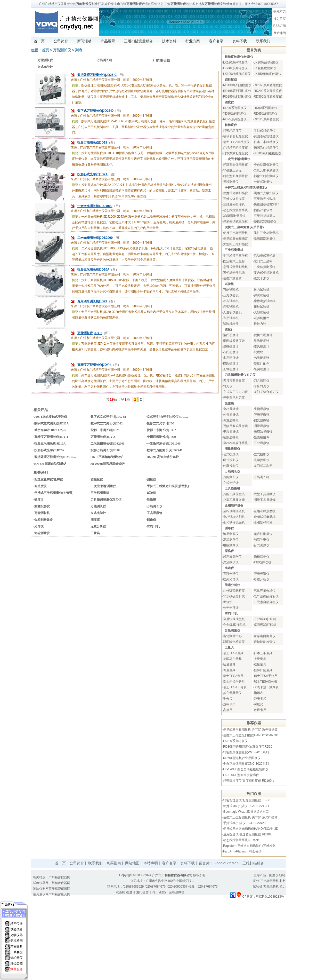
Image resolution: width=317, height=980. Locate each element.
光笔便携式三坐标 (235, 222)
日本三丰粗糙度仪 (266, 142)
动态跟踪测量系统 (235, 210)
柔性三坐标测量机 (266, 233)
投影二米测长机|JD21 (105, 430)
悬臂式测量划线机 (235, 267)
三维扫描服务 (253, 863)
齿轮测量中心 (232, 636)
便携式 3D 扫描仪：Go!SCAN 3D (246, 806)
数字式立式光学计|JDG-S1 (108, 417)
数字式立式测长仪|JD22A (52, 423)
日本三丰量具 (263, 653)
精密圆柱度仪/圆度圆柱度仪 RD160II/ (249, 781)
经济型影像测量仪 (235, 165)
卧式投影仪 (231, 460)
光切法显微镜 (263, 432)
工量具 (95, 533)
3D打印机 (153, 526)
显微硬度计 (231, 346)
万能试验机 (231, 290)
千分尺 (228, 699)
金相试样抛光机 (234, 523)
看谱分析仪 (262, 579)
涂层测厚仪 (231, 534)
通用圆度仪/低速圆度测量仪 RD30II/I (248, 834)
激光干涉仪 (262, 278)
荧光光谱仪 (262, 574)
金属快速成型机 (234, 619)
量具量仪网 (41, 894)
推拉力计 (260, 324)
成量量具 (260, 665)
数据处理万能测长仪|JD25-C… (55, 457)
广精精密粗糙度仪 (235, 148)
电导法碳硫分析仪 (266, 596)
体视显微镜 (231, 415)
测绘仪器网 (41, 889)
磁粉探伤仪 (262, 557)
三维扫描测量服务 (139, 41)
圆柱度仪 (97, 479)
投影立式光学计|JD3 (161, 423)
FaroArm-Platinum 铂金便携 (242, 851)
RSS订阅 (280, 26)
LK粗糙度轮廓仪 (265, 68)
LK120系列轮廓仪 (235, 62)
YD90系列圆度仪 (235, 114)
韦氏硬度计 (262, 358)
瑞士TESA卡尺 (233, 676)
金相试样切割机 (234, 517)
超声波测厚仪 (263, 534)
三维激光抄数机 (265, 199)
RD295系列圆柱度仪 (237, 97)
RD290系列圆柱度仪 (268, 91)
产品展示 (108, 41)
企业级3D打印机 (234, 625)
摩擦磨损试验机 (265, 301)
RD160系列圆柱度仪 (268, 85)
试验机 (151, 493)
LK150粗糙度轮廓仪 (268, 74)
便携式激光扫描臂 (235, 239)
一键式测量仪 (263, 182)
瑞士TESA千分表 (235, 687)
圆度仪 (151, 479)
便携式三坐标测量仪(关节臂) (54, 493)
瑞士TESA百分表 (266, 682)
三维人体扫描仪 (234, 199)
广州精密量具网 (59, 894)
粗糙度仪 (40, 486)
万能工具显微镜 (234, 494)
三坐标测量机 (100, 493)
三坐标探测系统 (265, 267)
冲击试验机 (231, 301)
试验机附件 (262, 318)
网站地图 (280, 33)
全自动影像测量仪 (266, 165)
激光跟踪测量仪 (265, 239)
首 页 (39, 41)
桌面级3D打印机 (265, 625)
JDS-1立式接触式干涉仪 (51, 417)
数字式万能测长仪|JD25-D (96, 111)
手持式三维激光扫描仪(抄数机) (246, 187)
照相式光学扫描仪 (266, 193)
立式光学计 (45, 67)
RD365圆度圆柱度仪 (268, 97)
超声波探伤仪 (232, 557)
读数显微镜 (231, 437)
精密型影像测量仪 (235, 176)
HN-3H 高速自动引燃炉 (50, 464)
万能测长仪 (62, 50)
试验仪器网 (41, 883)
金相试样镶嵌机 (234, 511)
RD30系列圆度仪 (235, 108)
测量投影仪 (42, 506)
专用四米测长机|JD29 (92, 301)
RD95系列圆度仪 (235, 119)
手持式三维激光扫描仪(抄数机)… (169, 486)
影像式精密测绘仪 (266, 176)
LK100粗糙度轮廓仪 (237, 74)
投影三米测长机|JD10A (94, 270)
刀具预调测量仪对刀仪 (106, 500)
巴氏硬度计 (231, 363)
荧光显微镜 (262, 415)
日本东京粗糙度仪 (235, 153)
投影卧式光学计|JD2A (93, 174)
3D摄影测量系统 (234, 216)
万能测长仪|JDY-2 (90, 333)
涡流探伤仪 (231, 562)
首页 (45, 50)
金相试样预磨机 (265, 511)
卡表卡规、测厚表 (266, 687)
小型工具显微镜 (234, 500)
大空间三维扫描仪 (235, 244)
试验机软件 (231, 324)
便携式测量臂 (232, 278)
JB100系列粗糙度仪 (267, 153)
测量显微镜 (262, 426)
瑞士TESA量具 (233, 653)
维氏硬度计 (262, 346)
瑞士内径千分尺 (234, 682)
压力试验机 (231, 295)
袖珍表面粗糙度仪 (235, 136)
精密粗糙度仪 (232, 131)
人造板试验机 (232, 312)
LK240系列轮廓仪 (235, 68)
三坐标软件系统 (234, 273)
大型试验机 (262, 312)
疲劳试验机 (231, 307)
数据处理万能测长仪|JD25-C (97, 75)
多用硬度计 (231, 358)
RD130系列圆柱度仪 (237, 85)
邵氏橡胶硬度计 (234, 341)
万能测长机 (104, 60)
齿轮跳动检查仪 (265, 642)
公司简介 (61, 41)
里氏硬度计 (262, 341)
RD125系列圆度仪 (266, 119)
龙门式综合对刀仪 (266, 392)
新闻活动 (84, 41)
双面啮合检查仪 (234, 642)
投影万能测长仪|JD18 (92, 143)
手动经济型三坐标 (235, 256)
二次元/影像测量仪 (103, 486)
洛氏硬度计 (231, 335)
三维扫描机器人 (265, 216)
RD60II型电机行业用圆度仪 (242, 758)
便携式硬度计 (263, 335)
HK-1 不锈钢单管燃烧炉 (107, 457)
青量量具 (229, 670)
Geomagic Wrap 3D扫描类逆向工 (246, 812)
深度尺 (258, 704)
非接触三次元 (232, 170)
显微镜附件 (262, 437)
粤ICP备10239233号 (270, 897)
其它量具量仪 (232, 693)
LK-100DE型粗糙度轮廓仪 (241, 775)
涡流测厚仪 (231, 540)
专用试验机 (231, 318)
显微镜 (151, 500)
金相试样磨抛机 (265, 517)
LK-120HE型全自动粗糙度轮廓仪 (246, 769)
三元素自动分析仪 (266, 602)
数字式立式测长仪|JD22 (107, 423)
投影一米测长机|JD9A (162, 430)
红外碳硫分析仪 (234, 591)
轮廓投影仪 (231, 466)
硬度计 (39, 500)
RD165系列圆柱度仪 (237, 91)
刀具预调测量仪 (234, 381)
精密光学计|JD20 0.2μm (50, 430)
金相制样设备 (44, 520)
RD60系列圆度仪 (266, 108)
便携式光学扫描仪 (235, 193)
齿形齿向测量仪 (265, 636)
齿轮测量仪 (42, 533)
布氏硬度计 (231, 352)
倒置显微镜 (231, 420)
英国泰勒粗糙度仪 (266, 136)
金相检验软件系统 (235, 443)
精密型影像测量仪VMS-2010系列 (246, 752)
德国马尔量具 (232, 659)
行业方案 (193, 41)
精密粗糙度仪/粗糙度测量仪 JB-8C (247, 800)
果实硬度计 (262, 369)
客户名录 (216, 41)
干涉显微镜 (231, 432)
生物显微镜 (262, 409)
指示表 (258, 693)
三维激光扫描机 (234, 204)
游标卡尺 (229, 704)
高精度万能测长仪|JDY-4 (95, 365)
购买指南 (114, 863)
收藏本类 (280, 11)
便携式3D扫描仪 (265, 222)
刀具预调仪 (262, 381)
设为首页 (280, 19)
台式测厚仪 (262, 545)
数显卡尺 (260, 710)
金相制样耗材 (263, 523)
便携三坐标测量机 (235, 233)
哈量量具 (229, 665)
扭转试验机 (262, 307)
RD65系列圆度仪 (266, 114)
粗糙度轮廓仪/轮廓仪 (49, 479)
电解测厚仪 (231, 545)
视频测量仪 (231, 182)
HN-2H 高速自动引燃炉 (163, 457)
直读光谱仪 (231, 574)
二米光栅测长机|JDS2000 (95, 238)
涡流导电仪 (262, 540)
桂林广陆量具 (263, 670)
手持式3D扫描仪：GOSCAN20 (244, 823)
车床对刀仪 (262, 386)
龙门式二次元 (263, 466)
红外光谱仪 (231, 579)
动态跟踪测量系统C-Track (241, 840)
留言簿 (204, 863)
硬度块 (258, 352)
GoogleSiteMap (226, 863)
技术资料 (169, 41)
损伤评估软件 (263, 210)
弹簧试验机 (262, 295)
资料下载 (240, 41)
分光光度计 (231, 608)
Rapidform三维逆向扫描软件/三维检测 (249, 846)
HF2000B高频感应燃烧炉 (108, 464)
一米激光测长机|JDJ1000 (95, 206)
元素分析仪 (98, 526)
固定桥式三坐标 (234, 261)
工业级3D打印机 (265, 619)
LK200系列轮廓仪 (266, 62)
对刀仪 (228, 386)
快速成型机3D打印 (267, 204)
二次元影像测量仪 (266, 170)
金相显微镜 (231, 409)
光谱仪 (39, 526)
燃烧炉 (228, 602)
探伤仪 (151, 520)
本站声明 (151, 863)
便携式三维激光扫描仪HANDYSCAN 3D (251, 735)
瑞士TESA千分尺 (266, 676)
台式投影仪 (231, 454)
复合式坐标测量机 (266, 273)
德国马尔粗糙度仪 (266, 148)
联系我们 (263, 41)
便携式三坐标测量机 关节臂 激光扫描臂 (250, 730)
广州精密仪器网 (59, 877)
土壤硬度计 (231, 369)
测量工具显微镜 (265, 500)
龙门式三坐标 (263, 261)
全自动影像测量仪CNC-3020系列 (246, 764)
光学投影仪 (262, 460)
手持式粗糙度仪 (265, 131)
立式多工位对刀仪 (235, 392)
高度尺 (228, 710)
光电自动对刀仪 (234, 398)
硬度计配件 (262, 363)
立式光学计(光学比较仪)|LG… (167, 417)
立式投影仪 (262, 454)
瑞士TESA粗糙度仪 (236, 142)
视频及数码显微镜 (235, 426)
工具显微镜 (155, 513)
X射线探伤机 (263, 562)
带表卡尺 (260, 699)
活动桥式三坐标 (265, 256)
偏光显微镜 (262, 420)
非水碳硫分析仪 (234, 596)
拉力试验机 (262, 290)
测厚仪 (95, 520)
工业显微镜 (262, 443)
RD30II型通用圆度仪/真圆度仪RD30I (248, 747)
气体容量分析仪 (265, 591)
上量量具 (260, 659)
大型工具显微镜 (265, 494)
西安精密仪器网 (59, 889)
